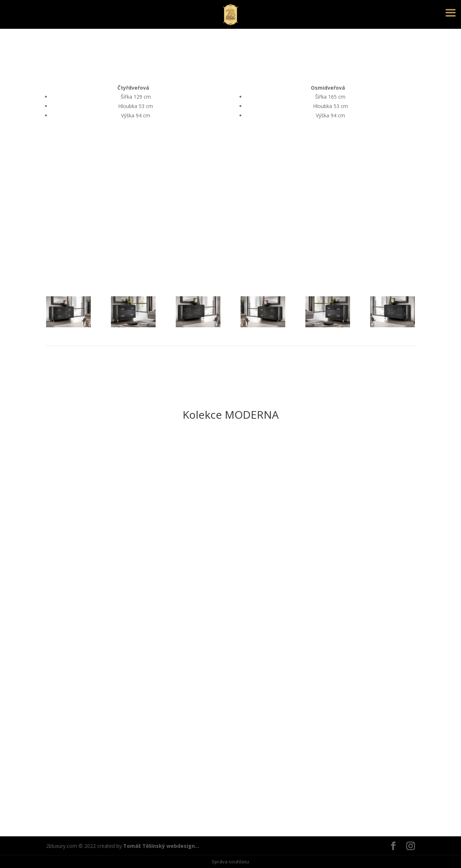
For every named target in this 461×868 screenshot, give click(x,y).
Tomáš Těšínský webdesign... (161, 846)
